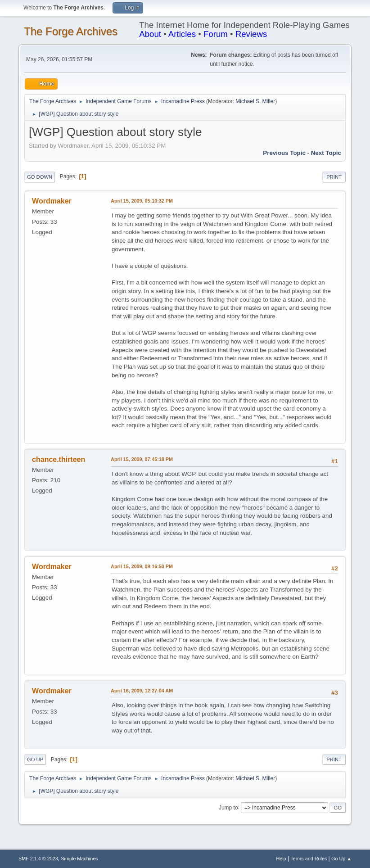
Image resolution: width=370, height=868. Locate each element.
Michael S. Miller (255, 101)
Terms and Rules (309, 859)
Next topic (326, 153)
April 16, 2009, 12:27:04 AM (142, 691)
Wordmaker (52, 201)
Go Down (40, 177)
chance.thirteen (59, 459)
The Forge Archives (71, 31)
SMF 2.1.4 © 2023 (38, 859)
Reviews (251, 34)
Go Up (35, 759)
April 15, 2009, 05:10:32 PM (142, 201)
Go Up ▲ (341, 859)
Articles (182, 34)
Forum (216, 34)
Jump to (228, 807)
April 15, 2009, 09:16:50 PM (142, 566)
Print (334, 177)
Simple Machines (79, 859)
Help (281, 859)
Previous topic (284, 153)
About (150, 34)
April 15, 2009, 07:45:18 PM (142, 459)
